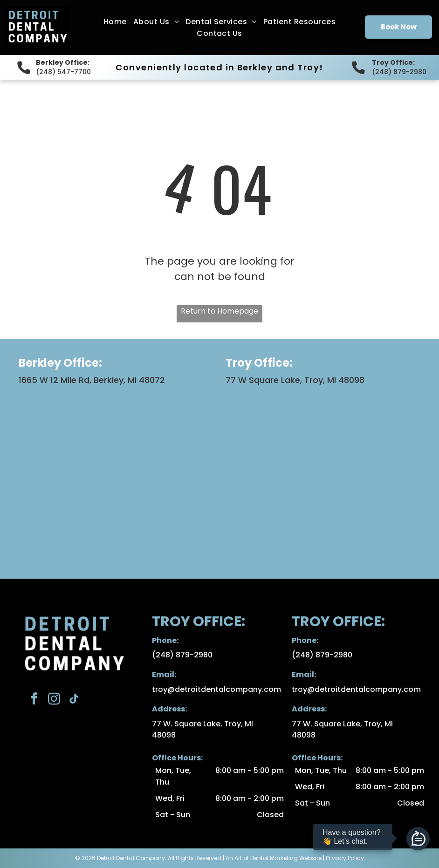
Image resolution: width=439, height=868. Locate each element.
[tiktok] (74, 700)
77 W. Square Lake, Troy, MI (202, 724)
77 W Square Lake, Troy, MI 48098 (295, 380)
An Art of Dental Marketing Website (274, 858)
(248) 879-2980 (399, 72)
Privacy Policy (345, 858)
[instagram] (54, 700)
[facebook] (34, 700)
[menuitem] (115, 22)
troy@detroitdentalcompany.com (216, 689)
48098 (164, 735)
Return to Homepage (219, 311)
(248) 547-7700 (63, 72)
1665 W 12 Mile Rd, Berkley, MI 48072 (92, 380)
